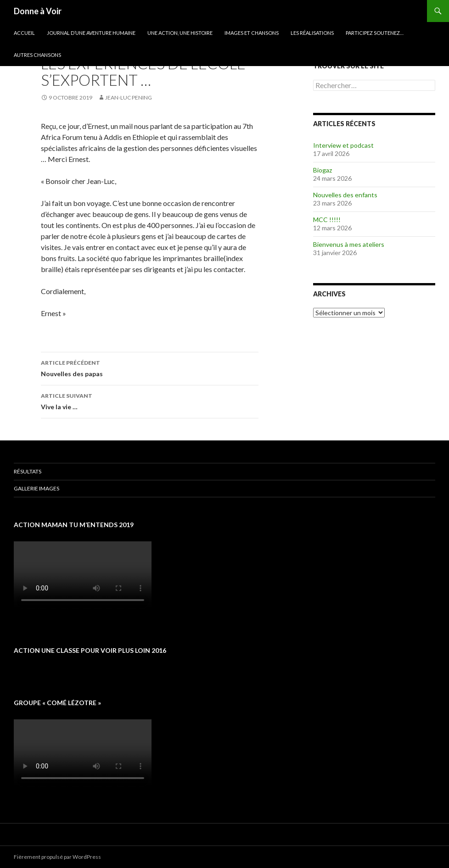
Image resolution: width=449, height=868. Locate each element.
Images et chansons (252, 33)
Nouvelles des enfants (345, 195)
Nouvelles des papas (150, 367)
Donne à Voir (38, 11)
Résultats (28, 471)
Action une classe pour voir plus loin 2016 (90, 650)
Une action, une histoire (180, 33)
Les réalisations (312, 33)
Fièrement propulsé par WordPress (57, 857)
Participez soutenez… (375, 33)
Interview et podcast (343, 145)
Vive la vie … (150, 401)
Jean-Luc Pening (129, 97)
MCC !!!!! (327, 220)
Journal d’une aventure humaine (91, 33)
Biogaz (323, 170)
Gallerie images (36, 488)
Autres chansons (37, 55)
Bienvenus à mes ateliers (349, 244)
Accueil (24, 33)
